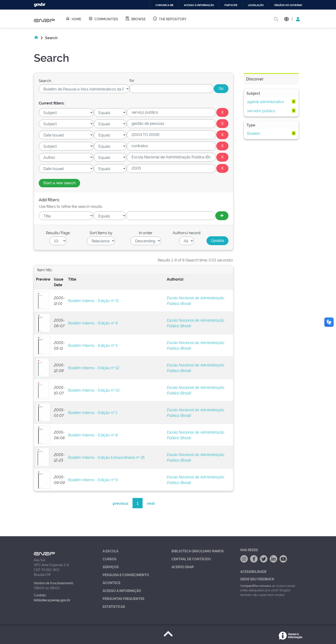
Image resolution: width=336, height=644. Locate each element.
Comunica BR (164, 5)
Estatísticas (114, 606)
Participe (231, 5)
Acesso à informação (199, 5)
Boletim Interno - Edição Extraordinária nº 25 (106, 457)
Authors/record (187, 233)
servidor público (261, 111)
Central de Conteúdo (191, 559)
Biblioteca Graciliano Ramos (198, 551)
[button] (286, 19)
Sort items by (101, 233)
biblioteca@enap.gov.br (52, 600)
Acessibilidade (253, 571)
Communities (103, 19)
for (132, 80)
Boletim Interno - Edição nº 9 (93, 480)
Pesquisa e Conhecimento (126, 575)
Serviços (111, 567)
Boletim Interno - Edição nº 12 (94, 368)
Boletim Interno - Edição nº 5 (93, 345)
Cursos (110, 559)
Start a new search (59, 183)
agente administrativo (266, 101)
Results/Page (58, 233)
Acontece (112, 583)
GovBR (40, 5)
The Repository (170, 19)
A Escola (110, 551)
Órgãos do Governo (288, 5)
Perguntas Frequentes (124, 598)
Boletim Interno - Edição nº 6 (93, 323)
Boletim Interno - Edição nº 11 (93, 300)
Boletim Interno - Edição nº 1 (93, 412)
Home (73, 19)
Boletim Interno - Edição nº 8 (93, 435)
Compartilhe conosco (256, 585)
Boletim (254, 133)
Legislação (256, 5)
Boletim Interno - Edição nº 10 (94, 390)
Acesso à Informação (122, 590)
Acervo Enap (183, 567)
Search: (45, 80)
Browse (135, 19)
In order (146, 233)
